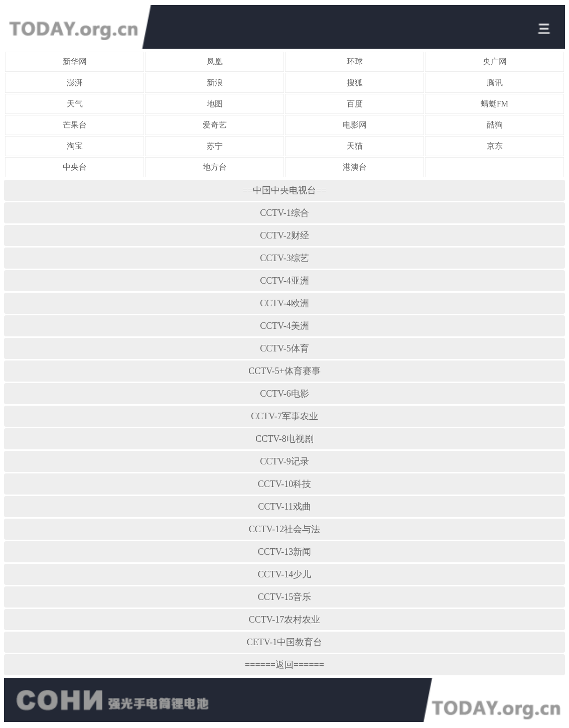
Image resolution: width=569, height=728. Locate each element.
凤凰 (215, 62)
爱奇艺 (215, 125)
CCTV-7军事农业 (284, 416)
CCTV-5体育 (284, 348)
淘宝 (75, 146)
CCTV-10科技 (285, 484)
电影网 (355, 125)
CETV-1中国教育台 (285, 642)
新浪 (215, 83)
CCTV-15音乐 (285, 597)
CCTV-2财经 (284, 235)
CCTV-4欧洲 (284, 303)
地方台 (215, 167)
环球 (355, 62)
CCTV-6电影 (284, 394)
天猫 (355, 146)
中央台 (75, 167)
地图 (215, 104)
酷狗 (495, 125)
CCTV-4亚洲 (284, 281)
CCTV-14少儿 (285, 574)
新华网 (75, 62)
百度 (355, 104)
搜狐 (355, 83)
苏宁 (215, 146)
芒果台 (75, 125)
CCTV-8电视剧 (284, 439)
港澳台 (355, 167)
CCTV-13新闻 (285, 552)
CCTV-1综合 (284, 213)
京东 (495, 146)
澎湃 (75, 83)
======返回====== (285, 665)
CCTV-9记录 (284, 461)
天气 (75, 104)
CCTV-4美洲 (284, 326)
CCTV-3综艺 (284, 258)
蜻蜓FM (494, 104)
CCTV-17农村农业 (285, 620)
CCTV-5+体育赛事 (285, 371)
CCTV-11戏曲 (285, 507)
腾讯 (495, 83)
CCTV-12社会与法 (285, 529)
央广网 (495, 62)
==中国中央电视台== (285, 190)
